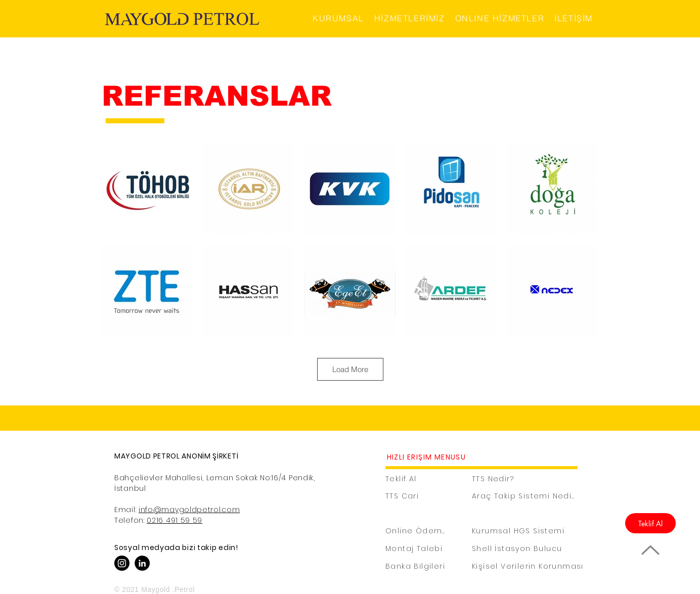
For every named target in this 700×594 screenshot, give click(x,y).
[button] (338, 19)
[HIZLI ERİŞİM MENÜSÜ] (427, 457)
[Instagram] (122, 563)
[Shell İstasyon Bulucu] (526, 549)
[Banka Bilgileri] (426, 566)
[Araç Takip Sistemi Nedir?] (526, 496)
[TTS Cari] (413, 496)
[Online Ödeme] (416, 531)
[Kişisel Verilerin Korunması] (529, 566)
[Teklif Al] (650, 523)
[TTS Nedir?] (503, 479)
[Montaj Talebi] (416, 549)
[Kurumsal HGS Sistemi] (526, 531)
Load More (350, 369)
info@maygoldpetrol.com (189, 510)
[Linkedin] (142, 563)
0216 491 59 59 (174, 520)
